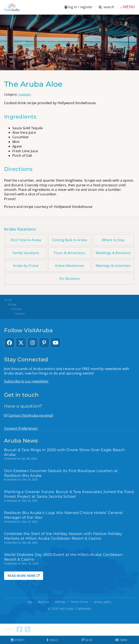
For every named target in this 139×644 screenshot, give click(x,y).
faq (30, 602)
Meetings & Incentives (113, 266)
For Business (69, 279)
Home (8, 300)
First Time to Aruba (26, 240)
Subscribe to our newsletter (26, 381)
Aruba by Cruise (26, 266)
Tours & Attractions (69, 253)
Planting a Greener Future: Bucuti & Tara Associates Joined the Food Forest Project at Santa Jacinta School (69, 494)
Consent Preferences (21, 428)
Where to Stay (113, 240)
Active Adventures (69, 266)
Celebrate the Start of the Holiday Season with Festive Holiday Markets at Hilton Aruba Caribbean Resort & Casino (63, 536)
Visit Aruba (66, 609)
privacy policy (103, 602)
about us (43, 602)
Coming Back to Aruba (70, 240)
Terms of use (80, 602)
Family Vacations (26, 253)
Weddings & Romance (113, 253)
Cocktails (25, 94)
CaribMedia (83, 609)
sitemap (60, 602)
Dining (12, 304)
